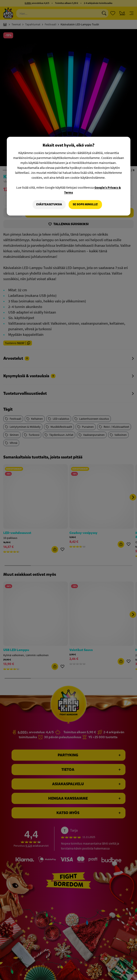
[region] (69, 176)
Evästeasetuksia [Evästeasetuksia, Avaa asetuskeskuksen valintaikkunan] (49, 204)
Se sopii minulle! (85, 204)
